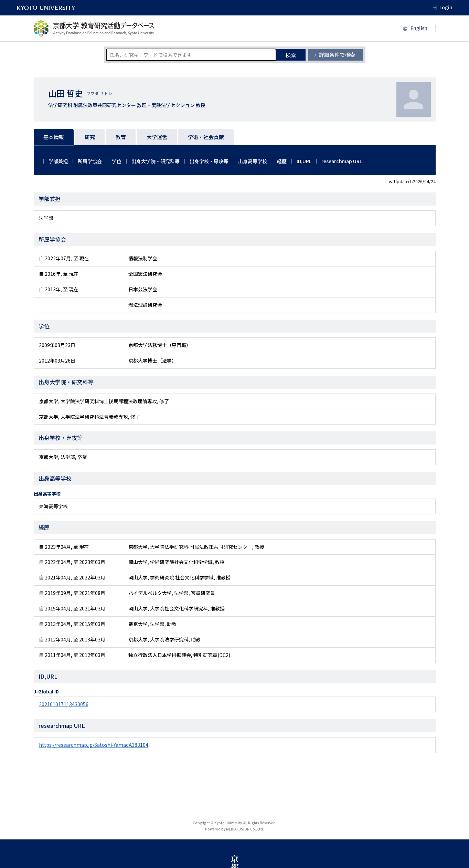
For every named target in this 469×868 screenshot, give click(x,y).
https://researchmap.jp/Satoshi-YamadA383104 (94, 745)
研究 (90, 137)
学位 (117, 161)
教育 (121, 137)
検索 (291, 55)
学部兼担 (58, 161)
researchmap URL (342, 161)
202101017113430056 (64, 704)
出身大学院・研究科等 (156, 161)
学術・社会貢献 (206, 137)
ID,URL (304, 161)
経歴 (282, 161)
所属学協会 (90, 161)
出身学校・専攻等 (209, 161)
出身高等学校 (253, 161)
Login (446, 7)
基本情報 (54, 137)
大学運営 (157, 137)
